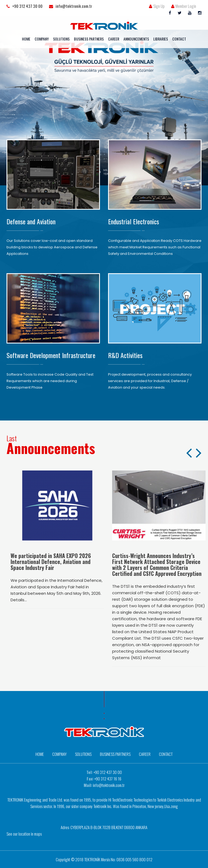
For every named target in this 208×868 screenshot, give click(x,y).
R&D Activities (125, 355)
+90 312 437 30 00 (108, 772)
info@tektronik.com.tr (109, 785)
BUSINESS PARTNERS (89, 39)
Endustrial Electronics (134, 221)
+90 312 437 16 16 (108, 779)
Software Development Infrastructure (51, 355)
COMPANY (42, 39)
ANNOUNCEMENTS (136, 39)
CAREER (114, 39)
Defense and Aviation (31, 221)
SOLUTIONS (61, 39)
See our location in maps (24, 834)
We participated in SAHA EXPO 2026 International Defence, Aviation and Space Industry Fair (51, 562)
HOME (26, 39)
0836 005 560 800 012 (134, 859)
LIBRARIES (161, 39)
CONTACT (179, 39)
